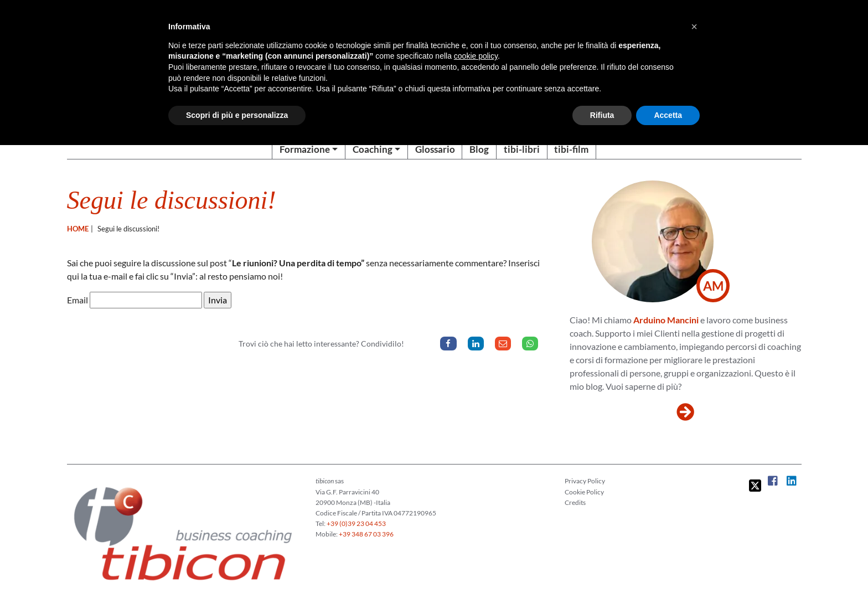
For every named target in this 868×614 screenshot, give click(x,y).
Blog (479, 149)
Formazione (305, 149)
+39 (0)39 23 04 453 (356, 523)
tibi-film (571, 149)
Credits (575, 502)
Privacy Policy (585, 481)
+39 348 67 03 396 (366, 534)
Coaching (373, 149)
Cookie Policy (584, 492)
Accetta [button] (668, 115)
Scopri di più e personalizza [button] (237, 115)
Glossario (435, 149)
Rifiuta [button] (602, 115)
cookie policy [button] (476, 56)
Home (78, 229)
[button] (694, 27)
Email (77, 300)
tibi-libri (522, 149)
